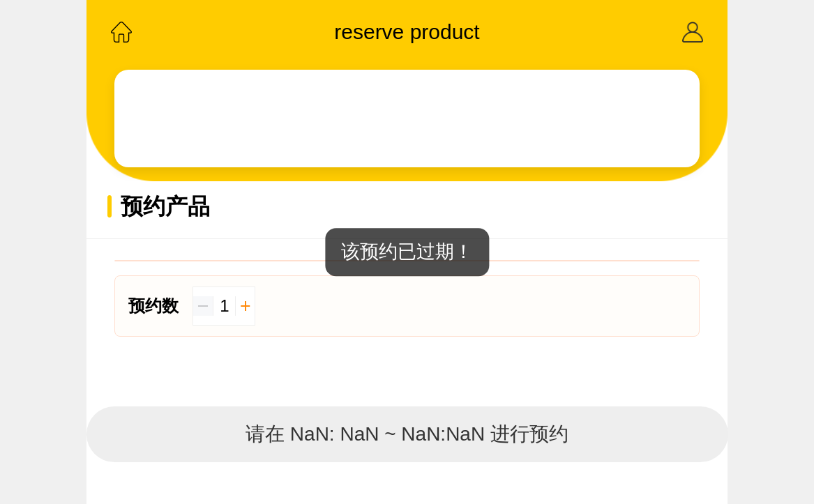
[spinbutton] (224, 306)
